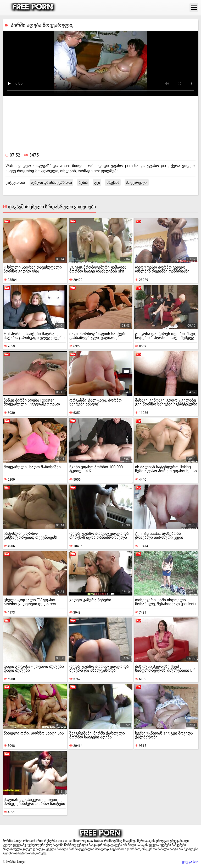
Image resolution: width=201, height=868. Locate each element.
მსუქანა (113, 182)
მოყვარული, (137, 182)
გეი (97, 182)
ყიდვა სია (190, 862)
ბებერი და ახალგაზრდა (51, 182)
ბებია (83, 182)
